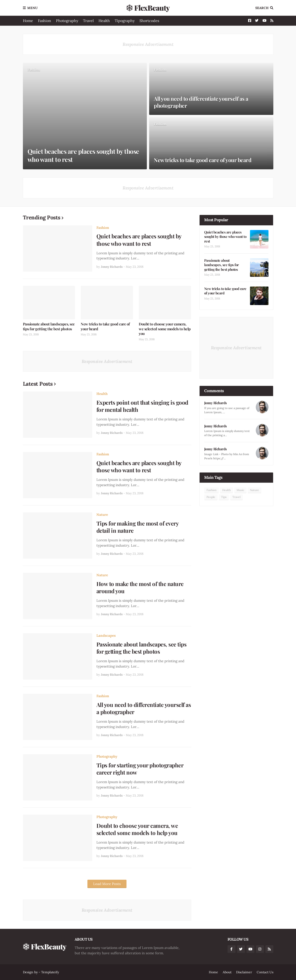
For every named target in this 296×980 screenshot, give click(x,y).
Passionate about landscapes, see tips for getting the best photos (49, 326)
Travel (88, 21)
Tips (224, 497)
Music (240, 490)
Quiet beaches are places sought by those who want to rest (83, 155)
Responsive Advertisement (148, 44)
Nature (102, 515)
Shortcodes (149, 21)
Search (262, 8)
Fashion (45, 21)
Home (28, 21)
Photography (67, 21)
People (211, 497)
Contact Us (265, 972)
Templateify (50, 972)
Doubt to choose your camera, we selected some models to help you (165, 329)
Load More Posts (107, 884)
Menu (32, 8)
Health (104, 21)
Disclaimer (244, 972)
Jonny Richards (216, 403)
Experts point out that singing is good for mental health (142, 406)
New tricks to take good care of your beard (203, 160)
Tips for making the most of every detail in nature (137, 527)
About (227, 972)
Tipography (125, 21)
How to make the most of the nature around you (140, 587)
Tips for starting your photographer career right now (140, 769)
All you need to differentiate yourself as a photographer (201, 102)
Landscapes (106, 635)
